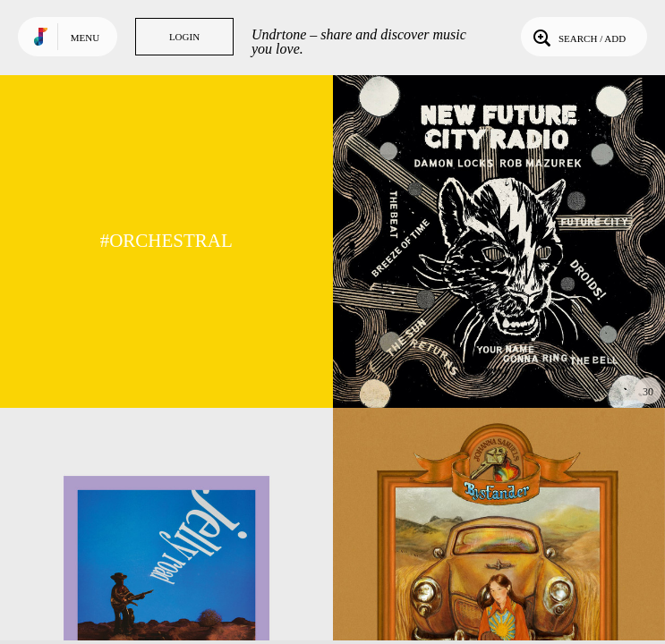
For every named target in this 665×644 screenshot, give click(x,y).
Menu (85, 38)
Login (184, 37)
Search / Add (578, 37)
